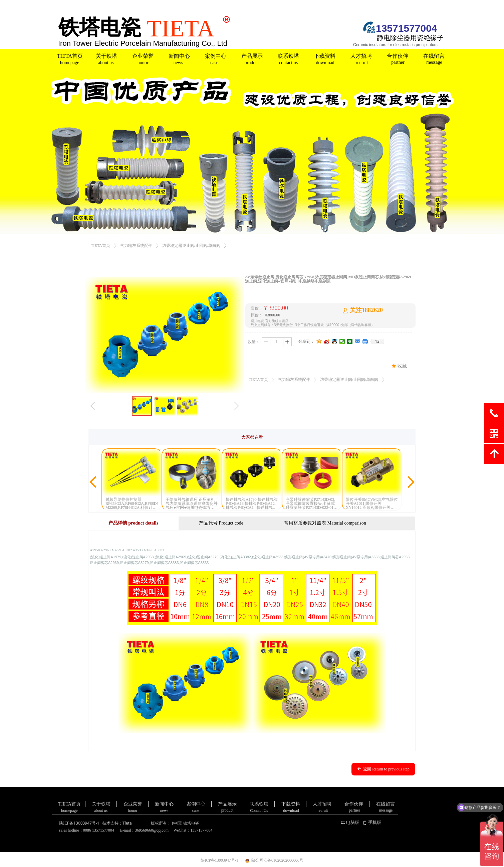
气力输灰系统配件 (136, 246)
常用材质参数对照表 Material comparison (325, 523)
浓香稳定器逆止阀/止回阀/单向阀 (191, 246)
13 (377, 341)
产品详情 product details (133, 523)
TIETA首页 (100, 246)
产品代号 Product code (221, 523)
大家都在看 (252, 437)
